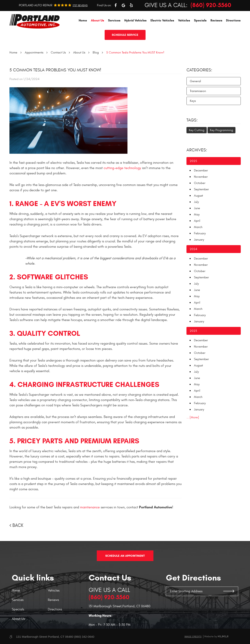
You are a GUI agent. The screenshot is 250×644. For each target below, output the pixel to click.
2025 (193, 161)
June (197, 208)
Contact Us (58, 52)
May (197, 214)
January (199, 240)
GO (229, 591)
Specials (200, 20)
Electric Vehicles (162, 20)
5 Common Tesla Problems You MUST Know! (135, 52)
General (195, 81)
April (197, 221)
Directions (233, 20)
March (198, 227)
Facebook (115, 5)
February (200, 233)
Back (18, 525)
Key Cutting (197, 130)
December (201, 170)
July (196, 202)
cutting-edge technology (122, 168)
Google (123, 5)
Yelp (131, 5)
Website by (216, 637)
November (201, 177)
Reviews (216, 20)
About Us (97, 20)
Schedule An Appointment (125, 556)
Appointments (34, 52)
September (201, 189)
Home (83, 20)
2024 (193, 249)
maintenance (90, 507)
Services (114, 20)
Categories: (199, 70)
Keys (193, 101)
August (198, 196)
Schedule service (125, 35)
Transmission (198, 91)
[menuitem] (83, 20)
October (200, 183)
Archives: (197, 150)
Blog (96, 52)
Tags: (192, 120)
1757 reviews (80, 6)
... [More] (193, 417)
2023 (193, 331)
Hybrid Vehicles (135, 20)
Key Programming (221, 130)
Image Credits (193, 637)
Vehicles (184, 20)
